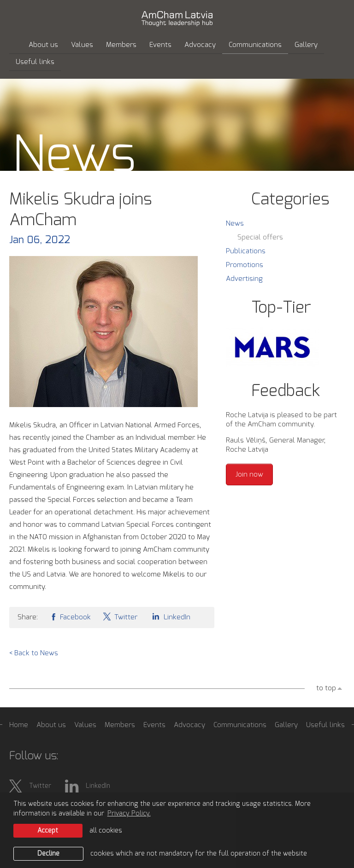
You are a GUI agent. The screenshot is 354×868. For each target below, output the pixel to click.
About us (43, 45)
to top (326, 688)
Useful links (35, 62)
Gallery (306, 45)
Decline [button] (48, 854)
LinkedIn (170, 616)
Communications (255, 45)
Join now (249, 475)
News (235, 224)
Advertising (244, 279)
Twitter (120, 616)
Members (121, 45)
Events (160, 45)
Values (82, 45)
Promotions (245, 265)
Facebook (70, 616)
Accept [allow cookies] (48, 831)
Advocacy (200, 45)
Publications (246, 251)
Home (19, 725)
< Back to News (34, 653)
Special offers (260, 237)
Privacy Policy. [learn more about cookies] (129, 814)
